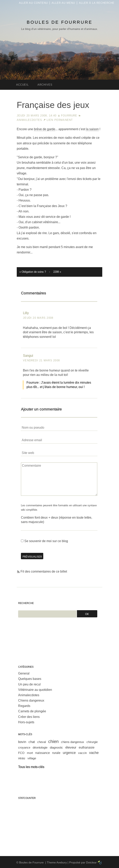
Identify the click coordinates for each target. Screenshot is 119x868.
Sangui (28, 356)
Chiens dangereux (31, 700)
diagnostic (56, 747)
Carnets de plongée (32, 711)
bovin (22, 742)
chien (53, 741)
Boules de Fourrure (60, 22)
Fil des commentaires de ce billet (44, 571)
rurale (56, 753)
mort (30, 753)
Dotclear (91, 862)
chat (32, 742)
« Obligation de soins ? (33, 272)
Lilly (26, 313)
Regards (24, 706)
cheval (42, 742)
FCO (21, 753)
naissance (43, 753)
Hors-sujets (26, 722)
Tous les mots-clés (31, 767)
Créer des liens (29, 717)
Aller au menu (63, 3)
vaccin (82, 753)
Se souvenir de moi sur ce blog (46, 541)
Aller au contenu (33, 3)
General (24, 673)
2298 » (57, 272)
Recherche (26, 603)
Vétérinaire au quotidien (35, 690)
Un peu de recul (29, 684)
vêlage (32, 758)
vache (94, 753)
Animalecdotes (30, 120)
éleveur (71, 747)
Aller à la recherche (97, 3)
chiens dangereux (73, 742)
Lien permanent (60, 120)
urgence (69, 753)
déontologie (40, 747)
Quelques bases (30, 679)
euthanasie (87, 747)
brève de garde (45, 129)
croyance (24, 747)
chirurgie (92, 742)
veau (22, 758)
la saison (92, 129)
